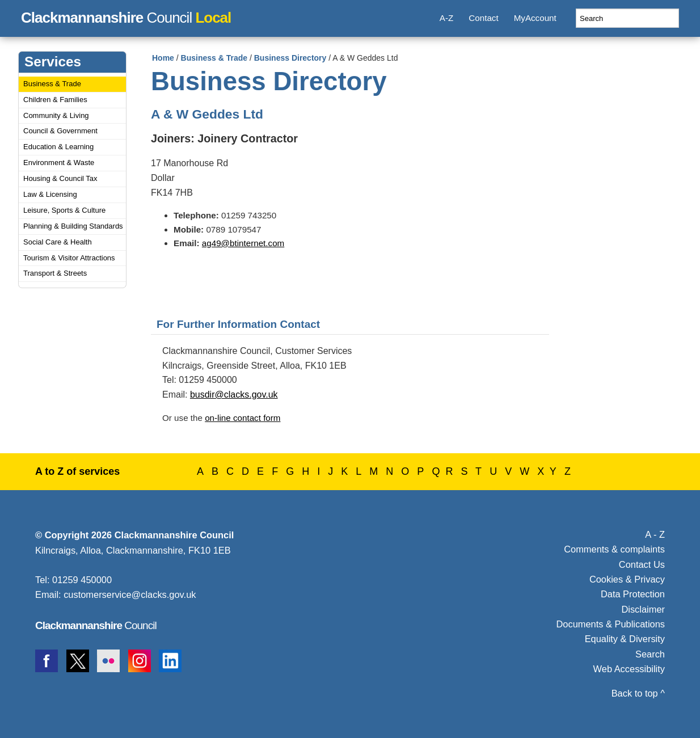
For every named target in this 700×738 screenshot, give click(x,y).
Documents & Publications (611, 624)
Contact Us (642, 564)
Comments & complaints (614, 549)
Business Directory (290, 58)
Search (650, 654)
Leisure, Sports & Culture (64, 210)
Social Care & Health (58, 242)
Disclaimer (643, 609)
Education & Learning (58, 147)
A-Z (446, 18)
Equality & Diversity (625, 639)
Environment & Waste (59, 163)
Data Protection (633, 594)
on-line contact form (243, 418)
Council (126, 16)
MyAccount (535, 18)
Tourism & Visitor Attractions (69, 258)
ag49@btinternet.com (243, 243)
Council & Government (60, 131)
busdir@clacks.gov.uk (234, 395)
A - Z (655, 534)
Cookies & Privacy (627, 579)
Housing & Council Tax (60, 178)
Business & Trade (52, 84)
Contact (483, 18)
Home (163, 58)
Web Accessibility (629, 669)
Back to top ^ (638, 693)
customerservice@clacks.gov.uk (130, 594)
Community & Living (56, 115)
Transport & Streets (55, 273)
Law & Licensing (50, 194)
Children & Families (55, 100)
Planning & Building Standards (73, 226)
